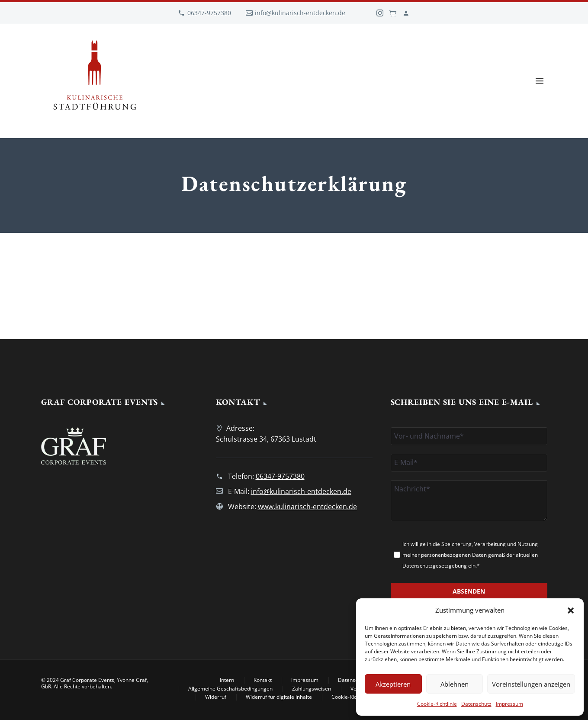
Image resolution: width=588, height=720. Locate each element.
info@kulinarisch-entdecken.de (300, 13)
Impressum (509, 704)
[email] (469, 463)
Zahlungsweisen (312, 689)
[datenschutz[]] (397, 555)
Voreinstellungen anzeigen (531, 684)
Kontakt (263, 680)
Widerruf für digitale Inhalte (279, 697)
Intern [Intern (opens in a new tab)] (227, 680)
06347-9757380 (209, 13)
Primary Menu (540, 81)
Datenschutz (476, 704)
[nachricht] (469, 501)
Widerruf (216, 697)
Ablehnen (455, 684)
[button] (571, 610)
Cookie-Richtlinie (437, 704)
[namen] (469, 436)
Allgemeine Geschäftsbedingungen (230, 689)
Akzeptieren (393, 684)
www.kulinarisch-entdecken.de (307, 507)
